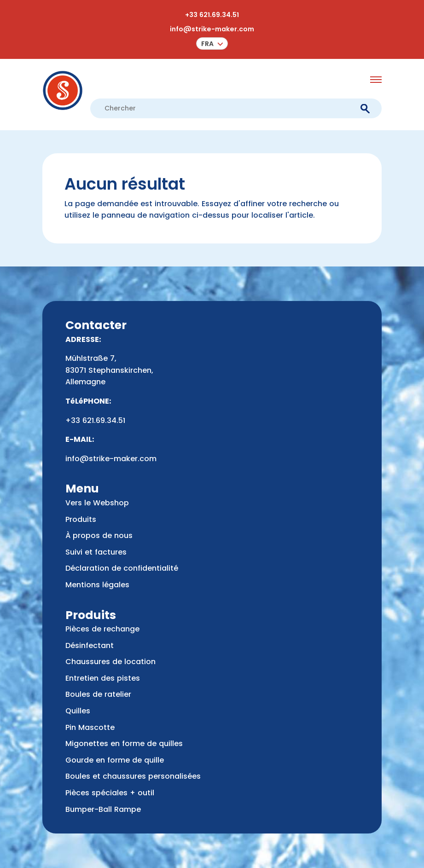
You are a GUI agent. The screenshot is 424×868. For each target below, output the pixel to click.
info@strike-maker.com (212, 29)
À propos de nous (99, 535)
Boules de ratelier (98, 694)
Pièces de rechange (102, 629)
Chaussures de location (110, 662)
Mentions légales (97, 585)
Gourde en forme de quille (115, 760)
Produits (81, 519)
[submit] (365, 108)
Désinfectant (90, 645)
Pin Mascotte (90, 727)
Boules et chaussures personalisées (133, 776)
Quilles (78, 711)
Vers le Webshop (97, 503)
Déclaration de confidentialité (122, 568)
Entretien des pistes (103, 678)
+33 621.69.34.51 (212, 15)
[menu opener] (376, 80)
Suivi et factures (96, 552)
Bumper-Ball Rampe (103, 809)
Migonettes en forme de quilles (124, 744)
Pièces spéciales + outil (110, 793)
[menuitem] (212, 43)
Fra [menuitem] (207, 44)
